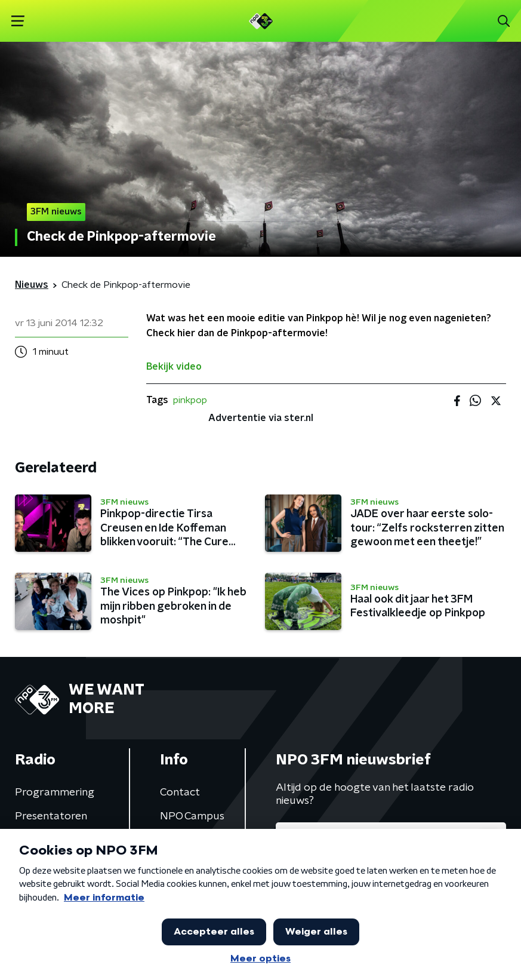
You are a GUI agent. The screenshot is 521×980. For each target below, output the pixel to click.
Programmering (55, 792)
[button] (18, 21)
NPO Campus (192, 816)
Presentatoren (51, 816)
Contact (180, 792)
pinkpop (190, 400)
